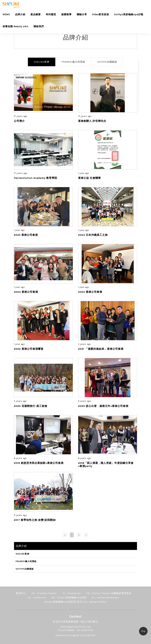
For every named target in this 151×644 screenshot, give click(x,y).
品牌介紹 (20, 14)
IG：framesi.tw (72, 593)
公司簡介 (19, 121)
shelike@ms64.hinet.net (75, 627)
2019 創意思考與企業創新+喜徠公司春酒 (39, 463)
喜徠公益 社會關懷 (89, 178)
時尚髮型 (51, 14)
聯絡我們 (39, 26)
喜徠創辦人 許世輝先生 (92, 121)
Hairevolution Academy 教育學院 (36, 178)
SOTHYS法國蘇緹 (107, 62)
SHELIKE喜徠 (42, 62)
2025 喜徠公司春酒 (26, 235)
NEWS (6, 14)
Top (143, 631)
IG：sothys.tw (37, 598)
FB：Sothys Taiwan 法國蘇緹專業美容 (109, 593)
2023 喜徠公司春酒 (90, 292)
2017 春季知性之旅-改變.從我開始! (35, 520)
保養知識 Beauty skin (15, 26)
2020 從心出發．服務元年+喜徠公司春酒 (103, 406)
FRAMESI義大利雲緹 (73, 62)
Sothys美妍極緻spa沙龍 (129, 14)
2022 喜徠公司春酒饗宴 (29, 349)
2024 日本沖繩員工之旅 (93, 235)
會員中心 (21, 593)
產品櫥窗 (36, 14)
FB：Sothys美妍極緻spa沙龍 (69, 598)
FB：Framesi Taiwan (44, 593)
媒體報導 (66, 14)
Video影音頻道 (101, 14)
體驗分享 (82, 14)
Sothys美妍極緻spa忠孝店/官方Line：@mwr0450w (75, 602)
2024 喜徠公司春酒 (26, 292)
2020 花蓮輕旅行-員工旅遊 (31, 406)
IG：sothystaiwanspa (105, 598)
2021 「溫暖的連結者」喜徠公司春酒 (101, 349)
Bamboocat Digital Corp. (71, 635)
